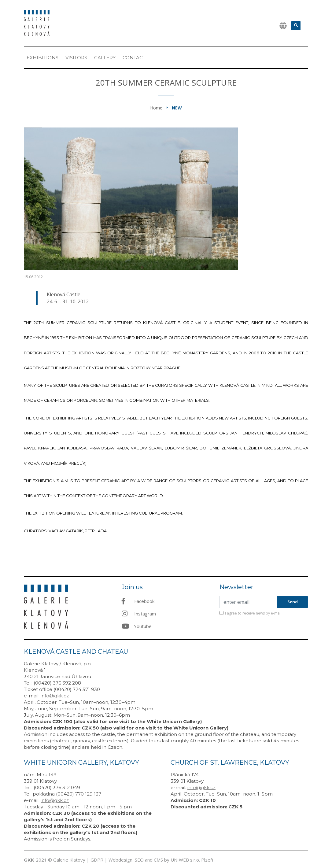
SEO (139, 860)
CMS (158, 860)
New (177, 108)
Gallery (105, 58)
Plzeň (207, 860)
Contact (134, 58)
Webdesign (120, 860)
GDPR (97, 860)
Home (156, 108)
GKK (29, 860)
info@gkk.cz (55, 696)
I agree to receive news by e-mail (253, 613)
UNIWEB (180, 860)
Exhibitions (42, 58)
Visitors (76, 58)
